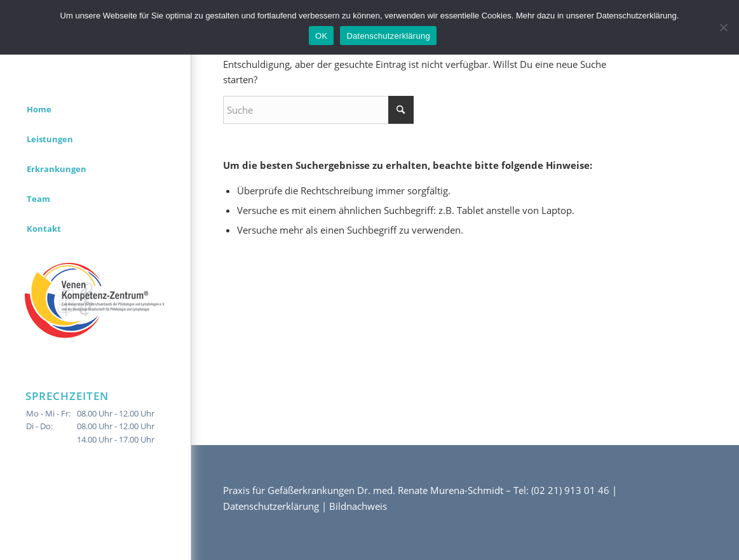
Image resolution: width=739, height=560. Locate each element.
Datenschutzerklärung (271, 506)
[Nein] (723, 27)
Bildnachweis (358, 506)
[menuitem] (95, 110)
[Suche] (318, 110)
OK (321, 36)
